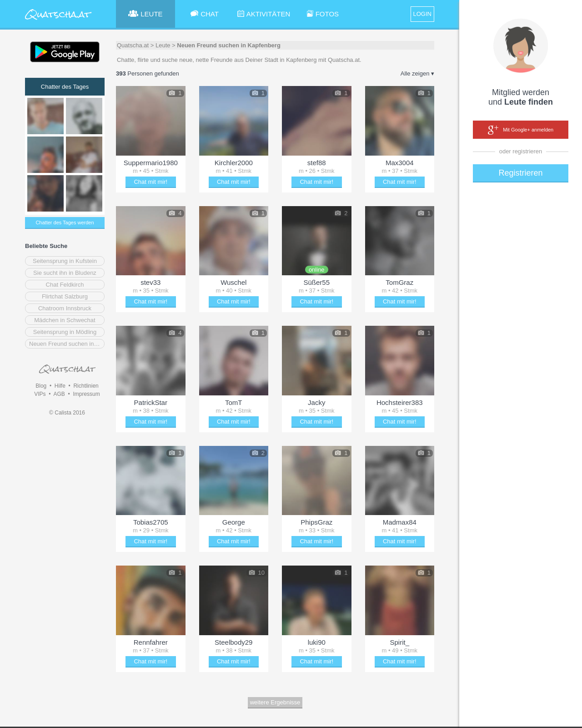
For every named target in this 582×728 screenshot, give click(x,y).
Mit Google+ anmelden (521, 130)
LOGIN (422, 14)
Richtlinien (86, 386)
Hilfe (60, 386)
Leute (163, 45)
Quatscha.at (133, 45)
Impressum (86, 394)
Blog (41, 386)
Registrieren (520, 173)
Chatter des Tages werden (65, 222)
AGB (59, 394)
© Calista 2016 (67, 413)
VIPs (40, 394)
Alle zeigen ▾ (417, 73)
